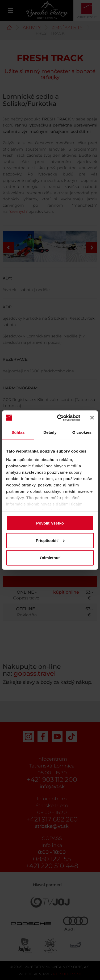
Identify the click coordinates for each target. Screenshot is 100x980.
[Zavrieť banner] (92, 418)
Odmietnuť (50, 558)
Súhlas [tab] (18, 432)
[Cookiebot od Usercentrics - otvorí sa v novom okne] (60, 418)
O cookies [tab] (82, 432)
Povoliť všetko (50, 523)
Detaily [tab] (50, 432)
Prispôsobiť (50, 540)
